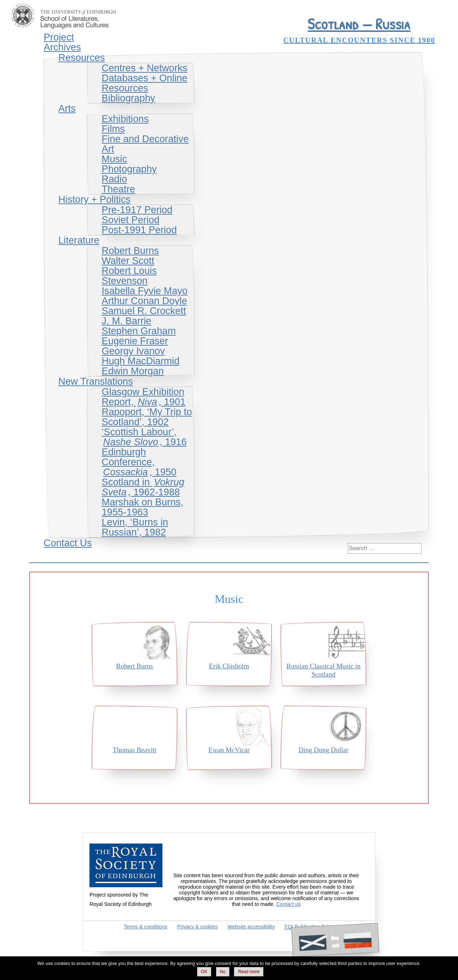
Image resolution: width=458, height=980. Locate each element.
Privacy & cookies (198, 927)
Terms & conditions (146, 927)
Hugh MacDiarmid (141, 361)
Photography (129, 169)
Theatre (118, 189)
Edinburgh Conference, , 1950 (139, 462)
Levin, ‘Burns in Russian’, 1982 (135, 527)
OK (204, 972)
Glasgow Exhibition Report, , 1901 (144, 397)
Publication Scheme (313, 927)
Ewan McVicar (229, 750)
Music (114, 159)
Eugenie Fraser (135, 341)
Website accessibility (251, 927)
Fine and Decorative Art (145, 144)
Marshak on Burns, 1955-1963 (142, 507)
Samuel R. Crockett (144, 311)
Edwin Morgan (133, 371)
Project (59, 37)
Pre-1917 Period (137, 210)
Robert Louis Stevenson (129, 276)
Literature (79, 240)
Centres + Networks (144, 68)
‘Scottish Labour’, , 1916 (144, 437)
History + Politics (94, 199)
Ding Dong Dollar (323, 750)
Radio (114, 179)
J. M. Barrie (126, 321)
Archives (62, 47)
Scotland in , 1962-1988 (143, 487)
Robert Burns (130, 251)
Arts (67, 108)
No (223, 972)
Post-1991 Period (139, 230)
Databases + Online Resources (145, 83)
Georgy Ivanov (133, 351)
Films (113, 129)
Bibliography (128, 98)
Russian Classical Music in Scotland (323, 670)
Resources (82, 57)
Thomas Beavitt (135, 750)
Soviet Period (131, 220)
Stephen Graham (139, 331)
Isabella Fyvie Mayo (145, 291)
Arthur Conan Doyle (144, 301)
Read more (249, 972)
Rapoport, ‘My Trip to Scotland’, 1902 (147, 417)
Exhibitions (125, 119)
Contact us (289, 904)
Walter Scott (128, 261)
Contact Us (68, 543)
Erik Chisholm (229, 666)
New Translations (96, 381)
